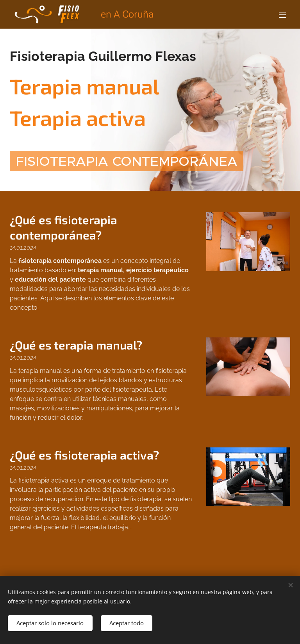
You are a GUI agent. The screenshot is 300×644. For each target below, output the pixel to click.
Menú (282, 15)
